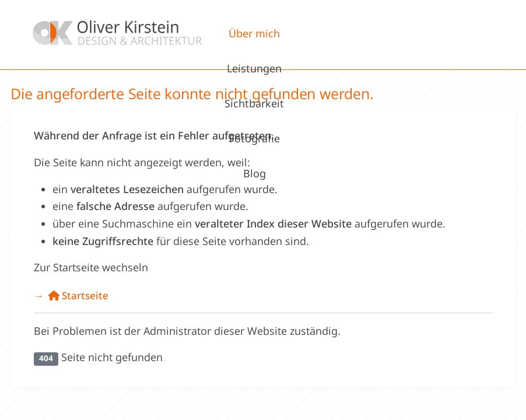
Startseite (78, 295)
